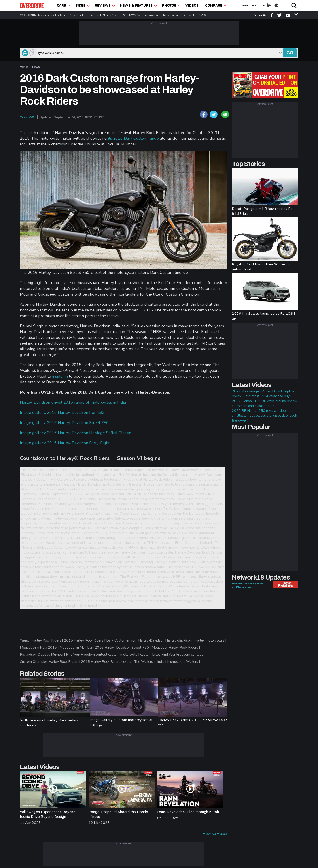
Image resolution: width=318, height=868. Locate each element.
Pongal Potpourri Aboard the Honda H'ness (118, 814)
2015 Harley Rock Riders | (85, 640)
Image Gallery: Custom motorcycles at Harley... (121, 722)
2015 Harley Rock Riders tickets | (108, 662)
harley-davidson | (181, 640)
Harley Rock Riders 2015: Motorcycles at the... (193, 723)
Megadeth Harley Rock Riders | (176, 648)
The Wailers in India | (151, 662)
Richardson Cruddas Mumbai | (43, 655)
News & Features (138, 6)
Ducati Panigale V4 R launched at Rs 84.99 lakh (262, 211)
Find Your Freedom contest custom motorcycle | (103, 655)
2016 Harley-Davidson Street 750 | (123, 648)
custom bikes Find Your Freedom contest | (173, 655)
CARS (63, 6)
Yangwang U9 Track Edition (162, 15)
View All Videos (215, 834)
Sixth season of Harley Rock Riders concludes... (49, 723)
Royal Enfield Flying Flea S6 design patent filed (261, 267)
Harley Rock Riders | (48, 640)
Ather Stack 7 (78, 15)
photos (171, 6)
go (290, 53)
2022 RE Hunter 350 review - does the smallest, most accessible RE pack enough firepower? (264, 416)
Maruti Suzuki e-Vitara (52, 15)
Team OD (27, 117)
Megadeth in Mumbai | (77, 648)
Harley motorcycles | (211, 640)
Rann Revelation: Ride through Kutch (188, 812)
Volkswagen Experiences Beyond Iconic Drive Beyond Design (48, 814)
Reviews (105, 6)
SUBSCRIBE (249, 6)
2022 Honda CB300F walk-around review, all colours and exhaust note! (265, 403)
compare (216, 6)
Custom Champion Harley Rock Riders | (50, 662)
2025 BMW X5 (131, 15)
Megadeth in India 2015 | (40, 648)
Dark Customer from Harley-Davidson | (137, 640)
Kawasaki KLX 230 (195, 15)
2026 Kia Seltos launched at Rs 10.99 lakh (264, 316)
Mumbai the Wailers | (184, 662)
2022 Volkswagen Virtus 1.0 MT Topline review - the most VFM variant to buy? (263, 394)
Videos (192, 6)
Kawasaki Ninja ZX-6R (104, 15)
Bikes (82, 6)
